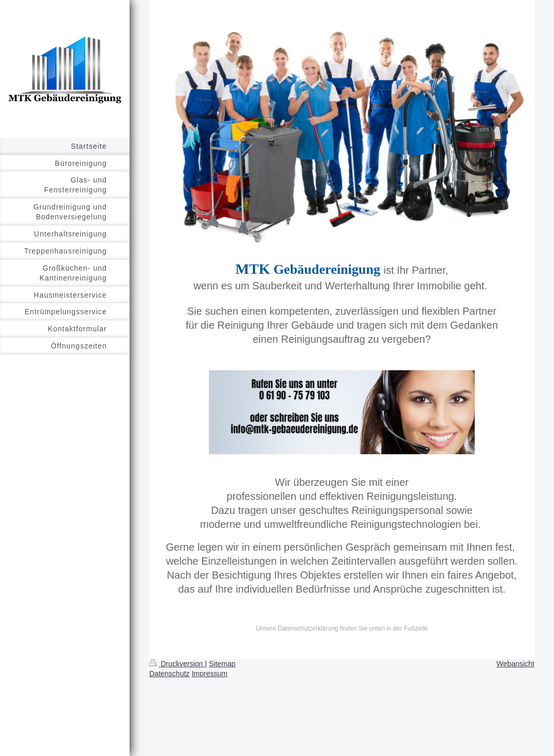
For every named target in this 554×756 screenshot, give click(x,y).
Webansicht (515, 664)
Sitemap (222, 664)
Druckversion (177, 664)
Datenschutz (169, 674)
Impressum (210, 674)
